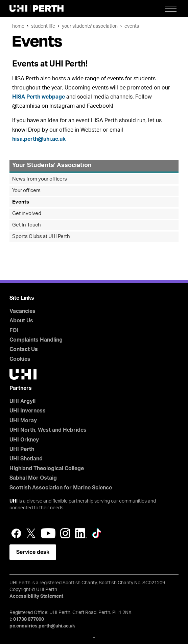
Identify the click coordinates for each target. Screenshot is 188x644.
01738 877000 (29, 619)
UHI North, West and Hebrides (48, 430)
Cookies (20, 359)
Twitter (31, 533)
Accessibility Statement (36, 596)
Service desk (33, 552)
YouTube (48, 533)
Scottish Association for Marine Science (61, 488)
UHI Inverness (28, 411)
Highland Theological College (47, 468)
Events (132, 26)
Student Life (43, 26)
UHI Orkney (24, 440)
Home (18, 26)
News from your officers (40, 179)
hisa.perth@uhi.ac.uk (39, 139)
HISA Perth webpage (39, 97)
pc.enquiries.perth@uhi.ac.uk (42, 626)
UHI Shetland (26, 459)
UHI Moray (23, 421)
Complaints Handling (36, 340)
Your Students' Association (90, 26)
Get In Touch (27, 225)
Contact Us (24, 349)
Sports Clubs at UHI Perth (41, 236)
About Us (21, 321)
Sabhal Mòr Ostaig (33, 478)
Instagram (65, 533)
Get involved (27, 213)
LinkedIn (81, 533)
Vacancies (22, 311)
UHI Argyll (22, 401)
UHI (14, 501)
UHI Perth (22, 449)
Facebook (16, 533)
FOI (14, 330)
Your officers (26, 191)
